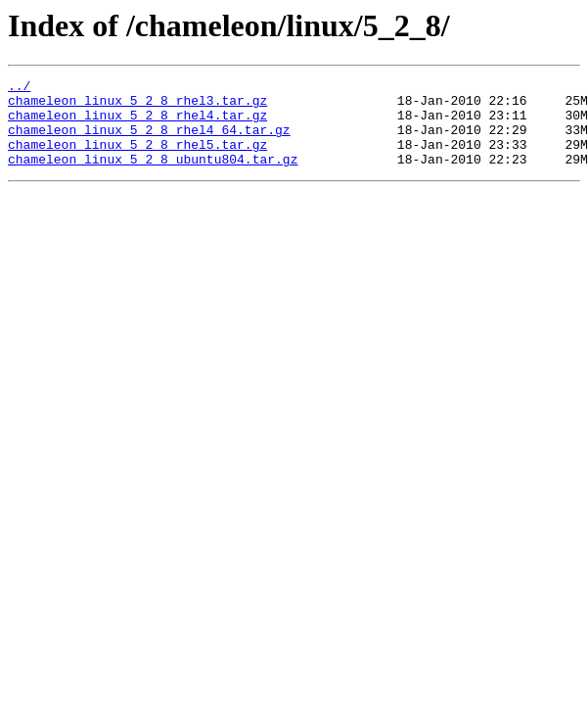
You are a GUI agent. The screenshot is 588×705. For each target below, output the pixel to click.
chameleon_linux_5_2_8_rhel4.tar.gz (137, 123)
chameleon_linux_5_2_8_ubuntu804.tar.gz (153, 176)
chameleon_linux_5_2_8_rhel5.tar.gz (137, 159)
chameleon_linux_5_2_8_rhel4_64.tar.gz (149, 141)
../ (19, 88)
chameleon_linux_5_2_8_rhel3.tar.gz (137, 106)
